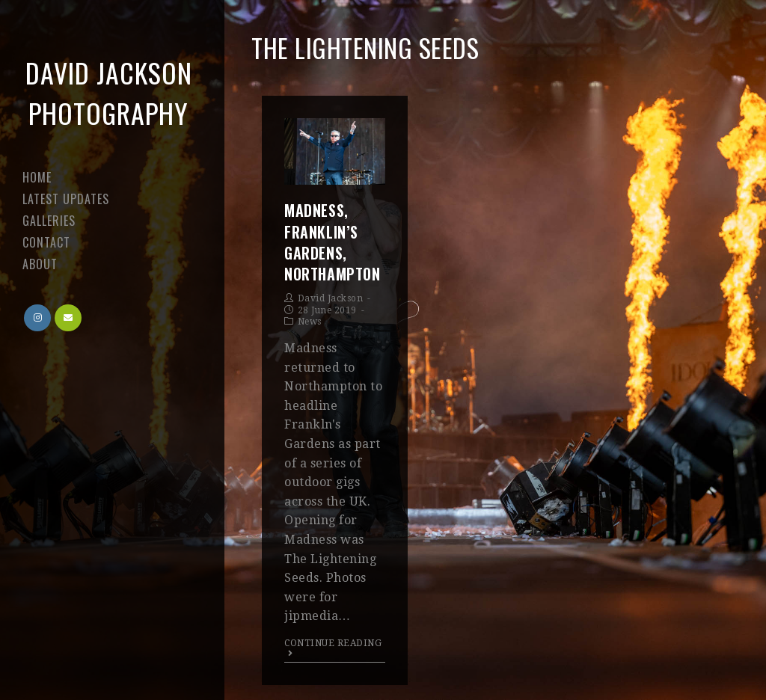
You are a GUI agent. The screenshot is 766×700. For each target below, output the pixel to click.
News (310, 322)
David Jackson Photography (109, 92)
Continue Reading (333, 648)
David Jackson (331, 298)
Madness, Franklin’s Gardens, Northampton (333, 242)
